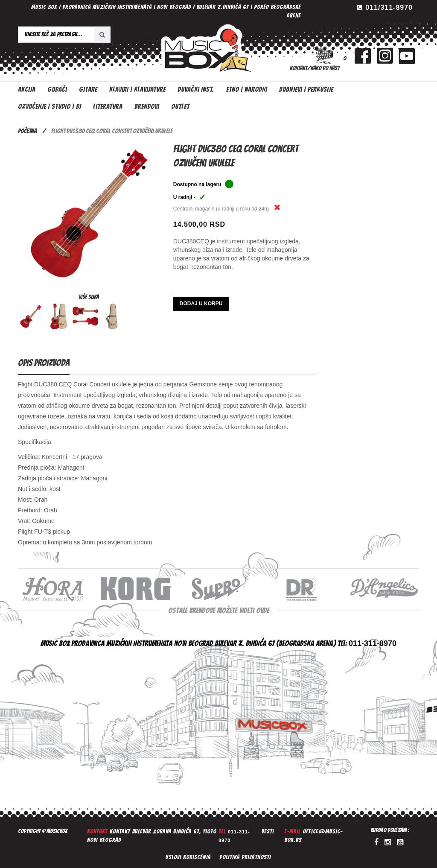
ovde (263, 610)
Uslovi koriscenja (188, 857)
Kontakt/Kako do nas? (315, 68)
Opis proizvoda (44, 363)
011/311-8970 (389, 7)
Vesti (268, 831)
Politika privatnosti (245, 857)
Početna (27, 131)
